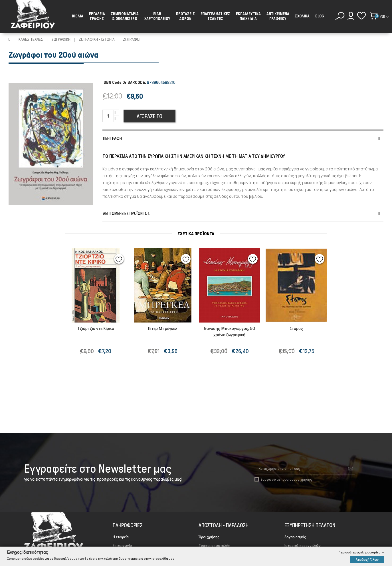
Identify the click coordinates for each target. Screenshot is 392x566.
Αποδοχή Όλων (367, 559)
